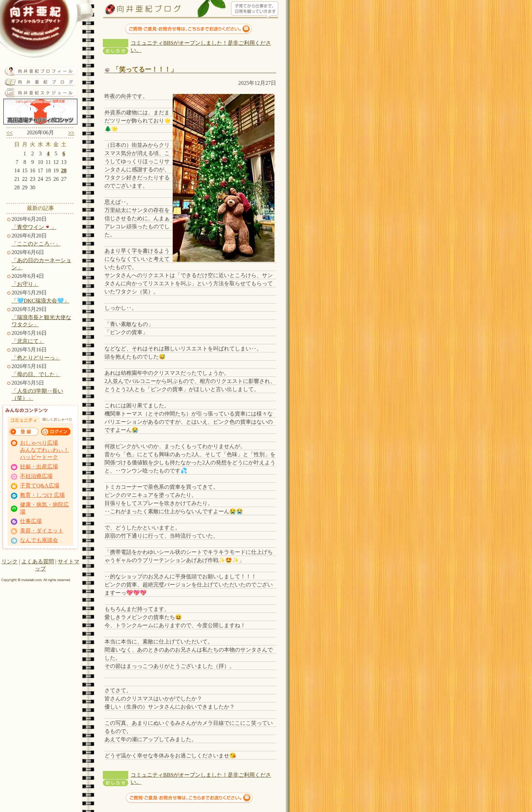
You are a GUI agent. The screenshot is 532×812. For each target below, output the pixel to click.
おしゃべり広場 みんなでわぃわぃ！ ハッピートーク (44, 450)
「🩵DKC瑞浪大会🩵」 (40, 301)
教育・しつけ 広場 (42, 495)
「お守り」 (25, 284)
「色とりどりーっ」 (36, 358)
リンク (9, 562)
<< (9, 133)
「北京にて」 (28, 341)
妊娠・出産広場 (39, 467)
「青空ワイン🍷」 (34, 227)
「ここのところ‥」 (36, 244)
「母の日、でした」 (36, 374)
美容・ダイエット (42, 531)
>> (71, 133)
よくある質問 (38, 562)
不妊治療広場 (36, 476)
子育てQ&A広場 (40, 486)
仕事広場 (31, 521)
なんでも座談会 (39, 540)
